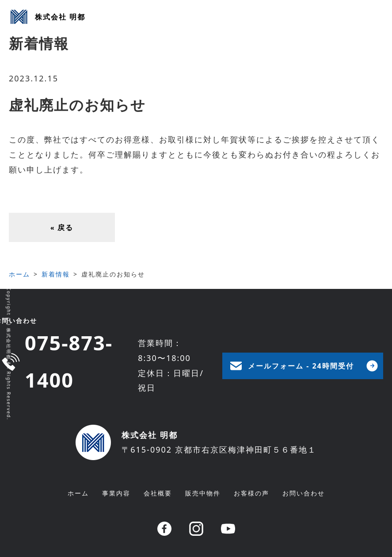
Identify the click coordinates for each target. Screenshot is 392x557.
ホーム (19, 274)
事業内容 (116, 493)
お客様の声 (251, 493)
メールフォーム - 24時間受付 (301, 366)
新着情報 (56, 274)
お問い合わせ (304, 493)
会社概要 (158, 493)
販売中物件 (203, 493)
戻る (62, 227)
